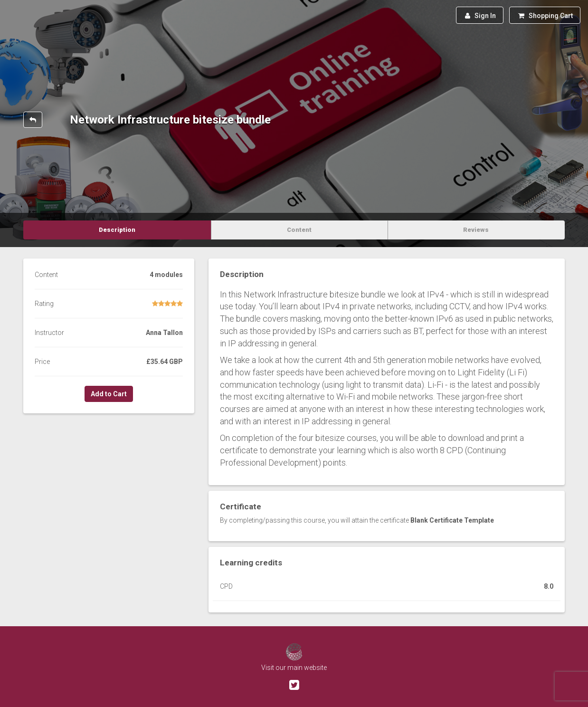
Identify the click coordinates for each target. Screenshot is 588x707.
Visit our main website (294, 668)
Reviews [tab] (476, 230)
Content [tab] (299, 230)
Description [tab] (117, 230)
